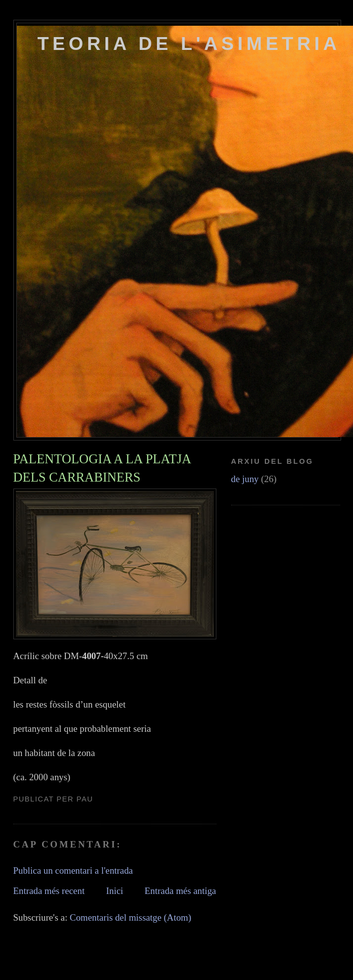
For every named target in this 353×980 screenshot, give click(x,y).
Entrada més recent (49, 891)
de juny (245, 479)
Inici (115, 891)
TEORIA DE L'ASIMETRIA (189, 44)
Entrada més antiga (180, 891)
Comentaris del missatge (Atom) (130, 917)
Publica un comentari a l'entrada (73, 870)
